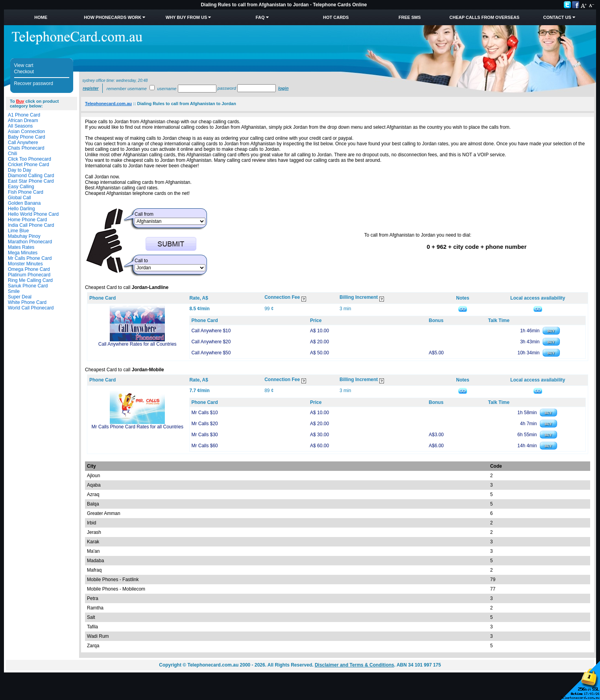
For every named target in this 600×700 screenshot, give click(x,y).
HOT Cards (336, 17)
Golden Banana (24, 203)
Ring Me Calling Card (30, 280)
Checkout (24, 72)
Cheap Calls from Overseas (484, 17)
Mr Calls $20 (204, 424)
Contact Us (557, 17)
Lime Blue (18, 231)
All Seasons (20, 126)
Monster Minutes (25, 264)
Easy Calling (21, 187)
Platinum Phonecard (29, 275)
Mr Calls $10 (204, 413)
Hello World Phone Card (33, 214)
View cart (24, 65)
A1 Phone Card (24, 115)
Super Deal (20, 297)
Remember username (127, 89)
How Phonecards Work (113, 17)
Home (41, 17)
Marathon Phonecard (30, 242)
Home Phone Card (27, 220)
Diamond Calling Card (31, 176)
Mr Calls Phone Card (30, 258)
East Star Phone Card (31, 181)
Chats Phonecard (26, 148)
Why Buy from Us (186, 17)
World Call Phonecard (31, 308)
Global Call (19, 198)
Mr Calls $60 (204, 446)
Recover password (34, 83)
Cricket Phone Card (29, 165)
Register (90, 88)
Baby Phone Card (27, 137)
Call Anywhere (23, 143)
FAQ (260, 17)
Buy (20, 101)
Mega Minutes (23, 253)
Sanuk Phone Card (28, 286)
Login (283, 88)
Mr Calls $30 (204, 435)
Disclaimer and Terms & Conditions (354, 665)
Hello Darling (21, 209)
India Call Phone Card (31, 225)
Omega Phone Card (29, 269)
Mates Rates (21, 247)
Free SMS (410, 17)
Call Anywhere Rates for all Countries (138, 344)
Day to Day (19, 170)
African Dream (23, 120)
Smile (14, 291)
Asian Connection (26, 131)
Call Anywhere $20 (211, 342)
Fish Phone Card (26, 192)
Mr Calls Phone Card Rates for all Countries (137, 427)
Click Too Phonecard (30, 159)
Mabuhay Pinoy (24, 236)
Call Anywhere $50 (211, 353)
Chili (12, 154)
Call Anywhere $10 (211, 331)
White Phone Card (27, 302)
